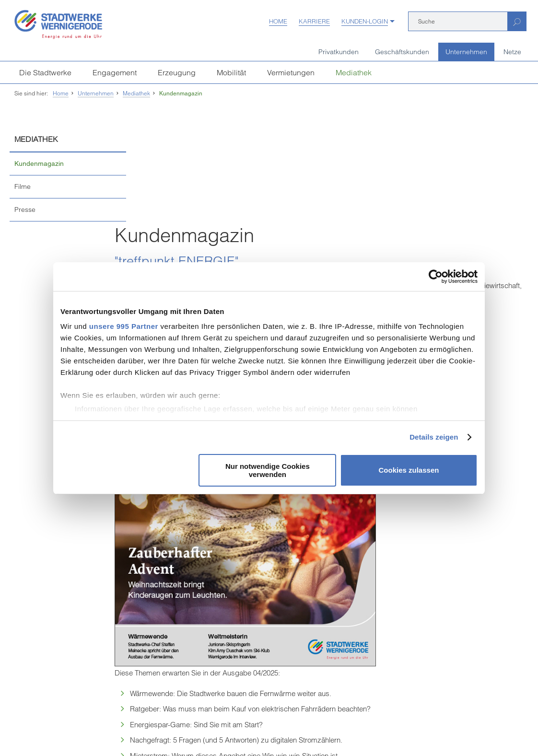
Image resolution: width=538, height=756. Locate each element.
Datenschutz (185, 726)
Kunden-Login (365, 21)
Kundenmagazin (181, 93)
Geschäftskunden (402, 52)
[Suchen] (517, 21)
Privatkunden (339, 52)
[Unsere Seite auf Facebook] (191, 672)
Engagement (115, 72)
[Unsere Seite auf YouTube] (209, 672)
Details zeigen (434, 437)
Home (278, 21)
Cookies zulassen (409, 470)
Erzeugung (177, 72)
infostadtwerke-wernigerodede (245, 630)
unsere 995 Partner (124, 326)
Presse (25, 209)
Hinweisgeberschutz (238, 726)
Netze (512, 52)
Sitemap (333, 726)
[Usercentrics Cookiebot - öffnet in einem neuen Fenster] (436, 277)
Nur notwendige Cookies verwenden (268, 470)
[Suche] (458, 21)
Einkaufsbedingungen (76, 726)
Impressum (24, 726)
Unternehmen (466, 52)
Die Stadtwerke (45, 72)
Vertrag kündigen (137, 726)
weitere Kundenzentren (55, 692)
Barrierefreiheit (294, 726)
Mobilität (231, 72)
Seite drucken (269, 548)
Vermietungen (291, 72)
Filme (23, 186)
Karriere (314, 21)
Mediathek (354, 72)
